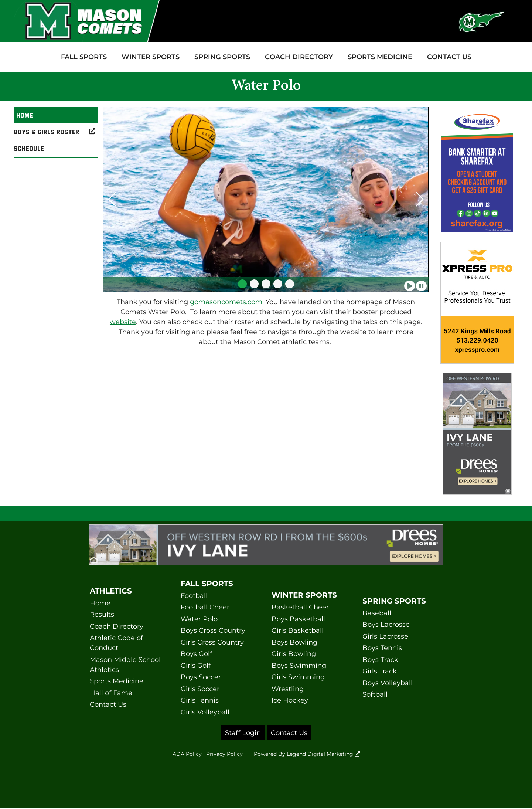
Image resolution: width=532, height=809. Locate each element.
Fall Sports (84, 57)
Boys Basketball (298, 619)
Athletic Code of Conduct (116, 643)
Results (102, 615)
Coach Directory (299, 57)
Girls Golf (196, 666)
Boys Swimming (299, 666)
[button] (242, 284)
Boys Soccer (201, 677)
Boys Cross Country (213, 630)
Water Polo (199, 619)
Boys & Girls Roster (56, 132)
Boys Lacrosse (386, 625)
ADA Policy (178, 754)
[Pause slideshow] (422, 283)
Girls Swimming (298, 677)
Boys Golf (196, 654)
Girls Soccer (200, 689)
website (123, 322)
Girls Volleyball (205, 712)
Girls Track (380, 671)
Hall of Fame (111, 693)
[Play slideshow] (410, 283)
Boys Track (380, 660)
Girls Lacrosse (385, 636)
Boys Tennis (382, 648)
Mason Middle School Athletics (125, 665)
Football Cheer (205, 607)
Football (194, 596)
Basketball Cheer (300, 607)
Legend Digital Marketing (329, 754)
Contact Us (449, 57)
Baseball (377, 613)
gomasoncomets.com (226, 302)
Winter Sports (151, 57)
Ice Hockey (290, 700)
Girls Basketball (298, 630)
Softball (375, 694)
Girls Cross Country (212, 642)
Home (25, 115)
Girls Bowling (294, 654)
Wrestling (288, 689)
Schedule (29, 148)
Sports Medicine (380, 57)
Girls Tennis (200, 700)
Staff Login (243, 733)
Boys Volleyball (388, 683)
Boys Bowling (294, 642)
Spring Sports (222, 57)
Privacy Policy (219, 754)
